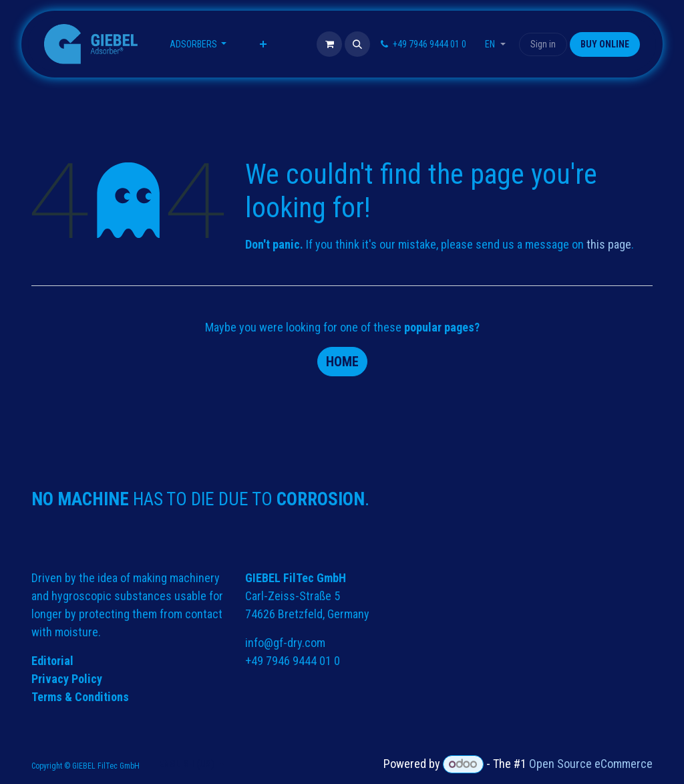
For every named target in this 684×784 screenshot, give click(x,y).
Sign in (543, 44)
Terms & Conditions (80, 697)
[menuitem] (198, 44)
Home (342, 362)
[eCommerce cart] (329, 44)
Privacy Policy (67, 679)
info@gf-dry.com (285, 643)
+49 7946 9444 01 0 (293, 661)
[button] (357, 44)
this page (609, 244)
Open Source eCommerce (591, 764)
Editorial (52, 661)
